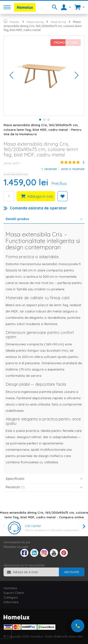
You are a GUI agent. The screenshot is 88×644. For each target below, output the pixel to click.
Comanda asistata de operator (38, 208)
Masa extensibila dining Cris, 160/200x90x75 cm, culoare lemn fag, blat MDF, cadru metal (43, 26)
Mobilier (14, 22)
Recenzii (15, 487)
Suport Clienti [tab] (14, 593)
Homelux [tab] (10, 588)
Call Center (33, 526)
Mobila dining (35, 22)
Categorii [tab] (11, 597)
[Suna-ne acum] (78, 626)
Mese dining (58, 22)
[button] (13, 76)
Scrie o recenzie (73, 169)
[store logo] (25, 7)
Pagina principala (6, 21)
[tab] (44, 219)
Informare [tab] (11, 602)
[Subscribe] (72, 572)
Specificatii (15, 479)
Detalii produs (17, 219)
